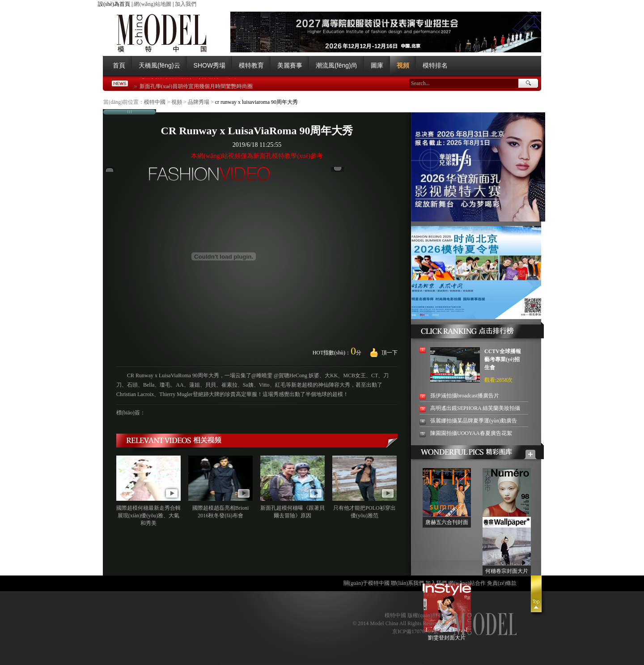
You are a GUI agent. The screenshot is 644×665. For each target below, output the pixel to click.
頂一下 (390, 353)
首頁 (119, 65)
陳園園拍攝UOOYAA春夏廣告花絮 (471, 433)
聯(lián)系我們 (407, 583)
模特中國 (155, 102)
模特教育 (251, 65)
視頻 (403, 65)
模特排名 (435, 65)
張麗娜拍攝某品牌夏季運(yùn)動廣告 (474, 421)
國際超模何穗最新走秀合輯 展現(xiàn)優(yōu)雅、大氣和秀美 (148, 516)
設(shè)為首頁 (114, 4)
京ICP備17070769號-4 (417, 631)
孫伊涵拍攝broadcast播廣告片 (465, 396)
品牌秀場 (199, 102)
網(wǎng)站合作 (467, 583)
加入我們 (186, 4)
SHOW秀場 (210, 65)
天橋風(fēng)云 (159, 65)
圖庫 (377, 65)
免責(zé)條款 (502, 583)
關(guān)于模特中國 (366, 583)
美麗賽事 (290, 65)
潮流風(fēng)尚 (337, 65)
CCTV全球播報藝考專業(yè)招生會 (503, 359)
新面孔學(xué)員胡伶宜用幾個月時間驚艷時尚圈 (196, 87)
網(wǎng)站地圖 (153, 4)
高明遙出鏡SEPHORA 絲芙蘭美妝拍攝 (475, 408)
